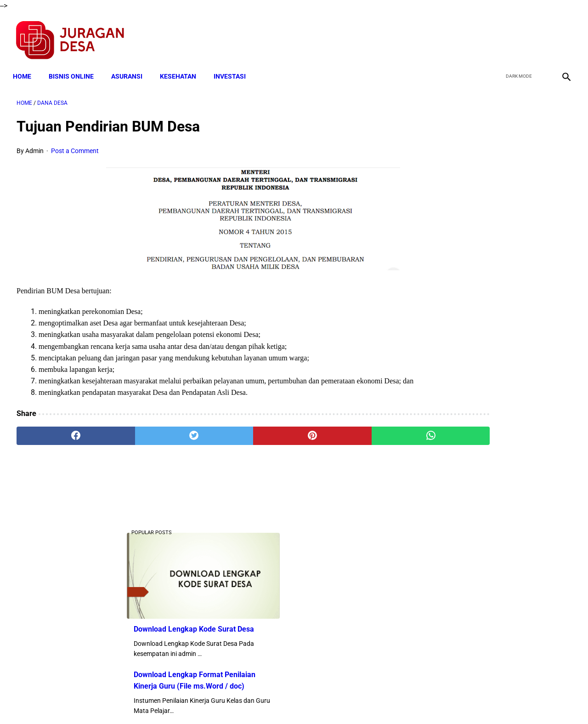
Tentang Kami (414, 701)
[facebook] (497, 35)
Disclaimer (289, 701)
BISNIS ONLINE (75, 68)
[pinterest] (250, 442)
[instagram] (562, 35)
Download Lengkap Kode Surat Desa (489, 194)
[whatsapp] (342, 442)
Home (26, 68)
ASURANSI (130, 68)
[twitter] (518, 35)
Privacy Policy (245, 701)
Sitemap (325, 701)
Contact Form (365, 701)
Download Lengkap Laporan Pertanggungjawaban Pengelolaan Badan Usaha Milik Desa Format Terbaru (496, 492)
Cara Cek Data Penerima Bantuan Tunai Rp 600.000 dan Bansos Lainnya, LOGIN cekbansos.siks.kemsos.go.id (495, 423)
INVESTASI (233, 68)
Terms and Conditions (185, 701)
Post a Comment (75, 145)
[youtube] (540, 35)
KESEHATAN (182, 68)
